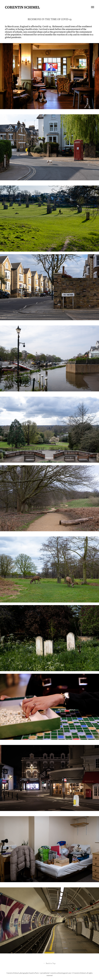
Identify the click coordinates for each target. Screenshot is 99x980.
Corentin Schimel (22, 7)
